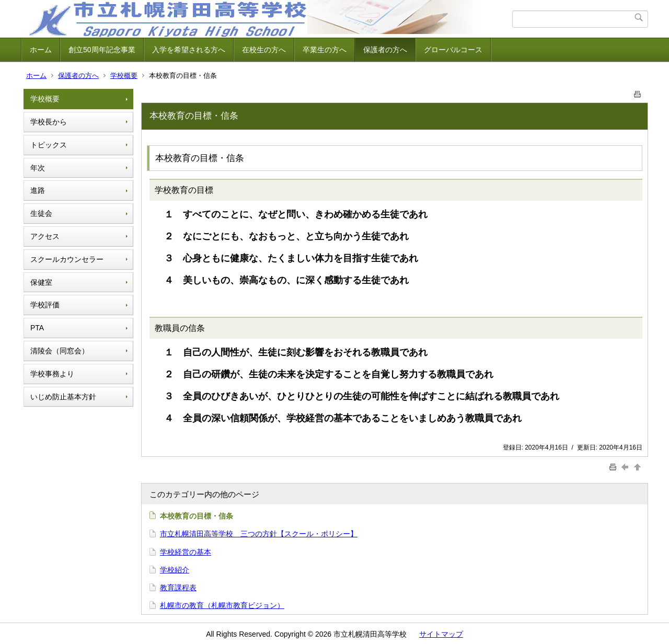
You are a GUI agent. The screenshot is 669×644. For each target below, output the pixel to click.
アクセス (45, 236)
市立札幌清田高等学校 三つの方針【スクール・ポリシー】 (259, 534)
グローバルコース (453, 50)
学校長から (49, 122)
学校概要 (124, 76)
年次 (38, 168)
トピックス (49, 145)
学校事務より (52, 374)
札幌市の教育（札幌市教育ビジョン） (222, 605)
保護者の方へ (385, 50)
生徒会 (41, 213)
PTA (37, 328)
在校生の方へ (264, 50)
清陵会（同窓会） (60, 351)
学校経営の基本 (186, 552)
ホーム (41, 50)
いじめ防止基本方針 (63, 397)
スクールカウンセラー (67, 259)
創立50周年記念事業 (102, 50)
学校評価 (45, 305)
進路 (38, 190)
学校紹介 (175, 570)
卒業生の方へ (325, 50)
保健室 (41, 282)
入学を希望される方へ (189, 50)
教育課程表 (178, 588)
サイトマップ (441, 634)
